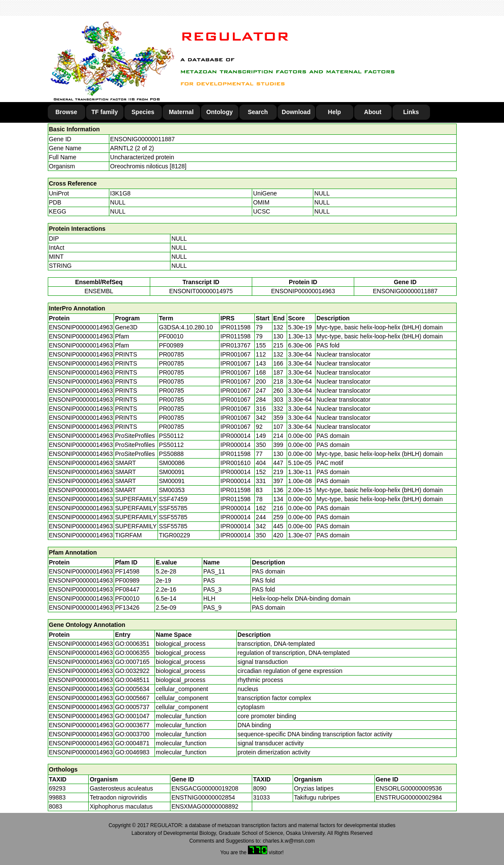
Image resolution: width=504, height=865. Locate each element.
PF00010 (127, 598)
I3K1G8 (120, 193)
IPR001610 (235, 463)
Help (334, 112)
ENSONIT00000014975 (201, 291)
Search (258, 112)
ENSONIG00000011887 (142, 139)
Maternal (181, 112)
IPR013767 (235, 345)
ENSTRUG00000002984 (409, 797)
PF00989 (127, 580)
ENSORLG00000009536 (409, 788)
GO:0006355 (132, 653)
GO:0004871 (132, 743)
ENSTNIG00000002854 (203, 797)
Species (143, 112)
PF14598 (127, 571)
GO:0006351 (132, 644)
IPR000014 (235, 436)
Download (296, 112)
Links (411, 112)
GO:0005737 (132, 707)
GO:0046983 (132, 752)
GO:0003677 (132, 725)
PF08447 (127, 589)
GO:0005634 (132, 689)
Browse (66, 112)
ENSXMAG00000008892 (205, 806)
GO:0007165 (132, 662)
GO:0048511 (132, 680)
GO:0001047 (132, 716)
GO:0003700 (132, 734)
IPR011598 (235, 327)
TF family (104, 112)
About (373, 112)
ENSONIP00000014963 (303, 291)
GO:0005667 (132, 698)
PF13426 (127, 608)
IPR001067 (235, 354)
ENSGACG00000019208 (205, 788)
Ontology (219, 112)
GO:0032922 (132, 671)
